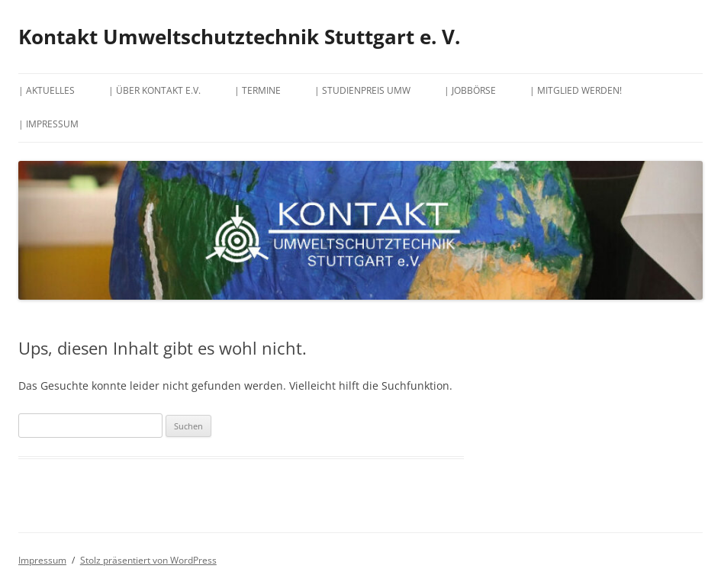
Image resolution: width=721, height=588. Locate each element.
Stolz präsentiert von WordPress (148, 560)
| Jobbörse (470, 90)
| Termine (257, 90)
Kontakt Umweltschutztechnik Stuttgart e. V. (239, 37)
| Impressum (48, 124)
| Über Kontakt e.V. (154, 90)
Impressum (42, 560)
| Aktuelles (47, 90)
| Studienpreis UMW (362, 90)
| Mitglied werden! (576, 90)
